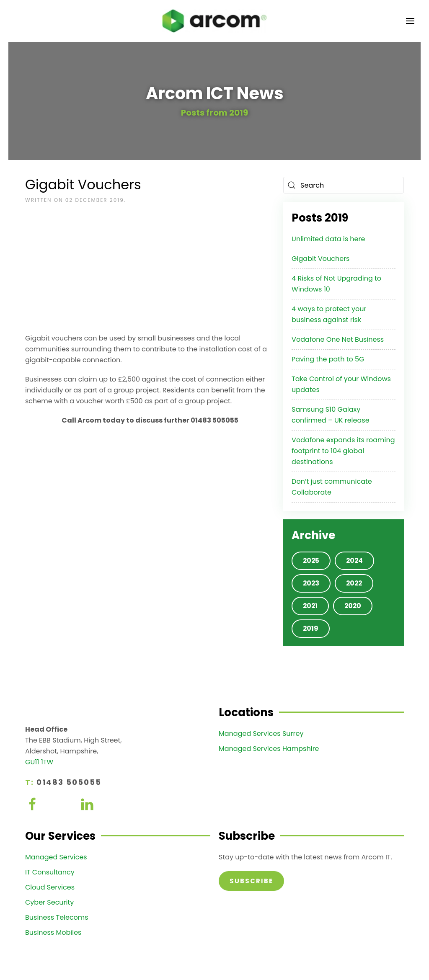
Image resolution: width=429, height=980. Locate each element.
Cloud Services (50, 887)
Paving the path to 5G (328, 359)
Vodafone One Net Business (338, 339)
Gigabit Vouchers (320, 259)
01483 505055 (69, 782)
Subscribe (251, 881)
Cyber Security (49, 902)
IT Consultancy (50, 872)
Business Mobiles (53, 932)
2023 (311, 583)
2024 (354, 561)
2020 (353, 606)
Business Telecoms (57, 917)
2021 (310, 606)
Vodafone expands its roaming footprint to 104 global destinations (343, 451)
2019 (311, 628)
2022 (354, 583)
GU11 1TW (39, 762)
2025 (311, 561)
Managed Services (56, 857)
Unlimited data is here (328, 239)
